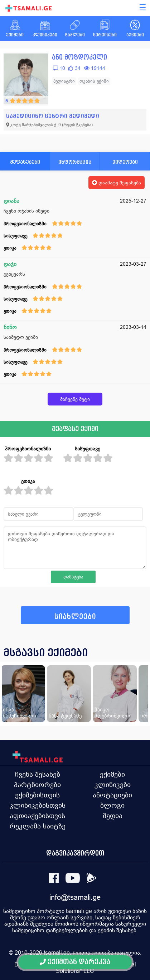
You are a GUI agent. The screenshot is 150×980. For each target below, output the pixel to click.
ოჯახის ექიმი (94, 81)
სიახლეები (75, 617)
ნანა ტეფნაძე (65, 716)
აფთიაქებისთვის (37, 816)
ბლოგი (112, 805)
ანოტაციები (112, 795)
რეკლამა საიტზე (38, 826)
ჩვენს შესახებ (38, 774)
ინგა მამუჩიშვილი (20, 713)
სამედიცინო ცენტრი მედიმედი (53, 116)
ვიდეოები (125, 162)
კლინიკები (113, 785)
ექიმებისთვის (37, 795)
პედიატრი (64, 81)
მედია (113, 816)
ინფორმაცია (75, 162)
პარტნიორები (37, 785)
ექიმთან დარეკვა (75, 962)
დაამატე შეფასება (117, 183)
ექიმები (112, 774)
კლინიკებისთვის (38, 805)
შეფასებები (25, 162)
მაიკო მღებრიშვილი (112, 713)
